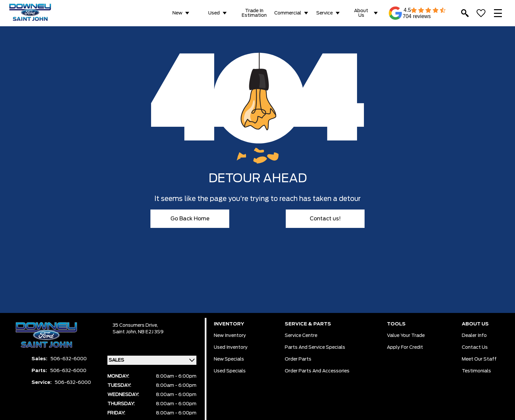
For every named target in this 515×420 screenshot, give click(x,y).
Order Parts (298, 359)
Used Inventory (231, 347)
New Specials (229, 359)
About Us (361, 13)
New (177, 13)
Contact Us (475, 347)
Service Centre (301, 336)
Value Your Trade (406, 336)
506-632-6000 (69, 359)
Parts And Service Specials (315, 347)
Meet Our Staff (479, 359)
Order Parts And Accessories (317, 371)
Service (325, 13)
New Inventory (230, 336)
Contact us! (325, 219)
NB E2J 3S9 (151, 332)
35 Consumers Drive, (135, 325)
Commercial (288, 13)
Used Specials (230, 371)
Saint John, (125, 332)
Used (214, 13)
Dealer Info (474, 336)
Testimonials (476, 371)
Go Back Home (190, 219)
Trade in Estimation (254, 13)
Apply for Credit (405, 347)
